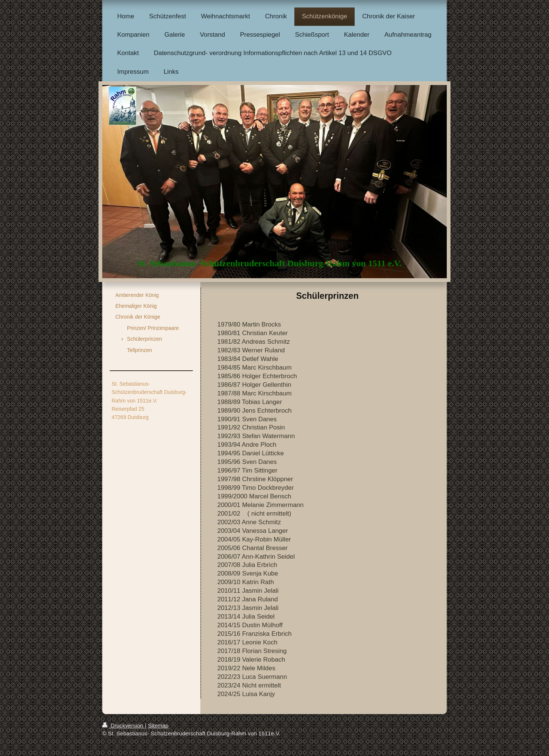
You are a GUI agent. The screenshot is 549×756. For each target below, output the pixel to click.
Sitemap (158, 725)
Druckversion (124, 725)
